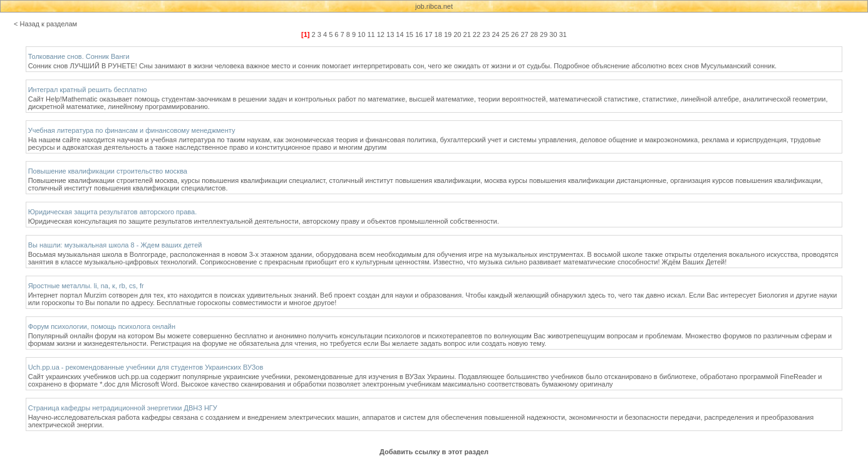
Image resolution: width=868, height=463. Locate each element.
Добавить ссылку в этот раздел (434, 452)
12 (381, 34)
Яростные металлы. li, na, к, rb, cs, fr (86, 286)
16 (419, 34)
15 (410, 34)
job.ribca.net (434, 6)
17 (428, 34)
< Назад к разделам (45, 24)
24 (495, 34)
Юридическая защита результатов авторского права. (113, 212)
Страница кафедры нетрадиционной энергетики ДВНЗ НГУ (123, 408)
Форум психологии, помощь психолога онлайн (102, 326)
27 (524, 34)
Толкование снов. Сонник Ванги (79, 56)
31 (563, 34)
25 (505, 34)
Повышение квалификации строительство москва (108, 171)
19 (448, 34)
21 (467, 34)
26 (515, 34)
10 (361, 34)
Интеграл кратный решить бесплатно (88, 90)
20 (457, 34)
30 (553, 34)
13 (390, 34)
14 (400, 34)
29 (544, 34)
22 (477, 34)
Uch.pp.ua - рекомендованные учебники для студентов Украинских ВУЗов (146, 367)
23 (486, 34)
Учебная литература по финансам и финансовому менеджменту (132, 130)
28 (534, 34)
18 (438, 34)
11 (371, 34)
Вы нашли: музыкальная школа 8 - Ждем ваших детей (115, 245)
